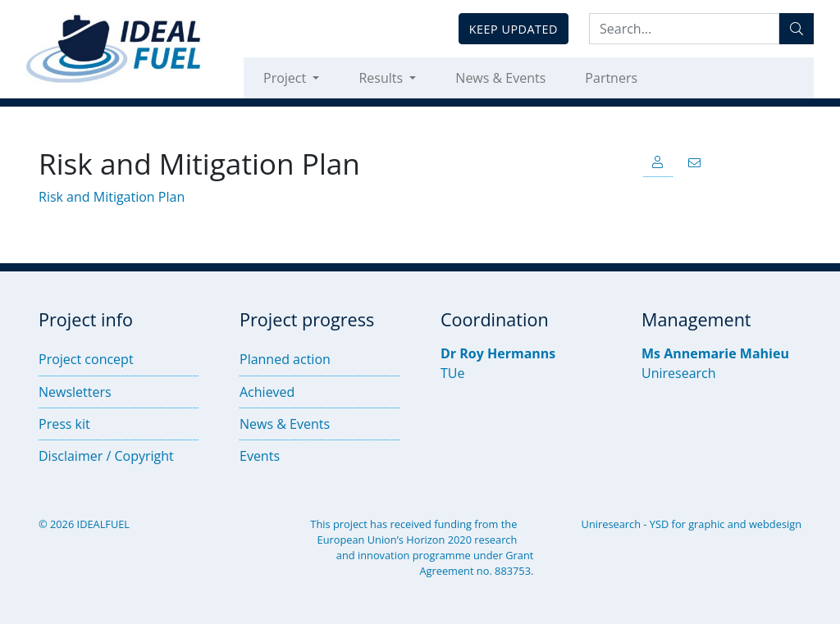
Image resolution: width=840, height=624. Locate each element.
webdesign (775, 524)
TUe (452, 373)
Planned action (285, 359)
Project (286, 78)
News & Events (500, 78)
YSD (659, 524)
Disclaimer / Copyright (106, 456)
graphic (706, 524)
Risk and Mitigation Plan (112, 197)
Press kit (64, 424)
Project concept (86, 359)
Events (260, 456)
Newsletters (75, 392)
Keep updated (514, 29)
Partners (611, 78)
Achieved (267, 392)
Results (382, 78)
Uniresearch (679, 373)
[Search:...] (684, 29)
